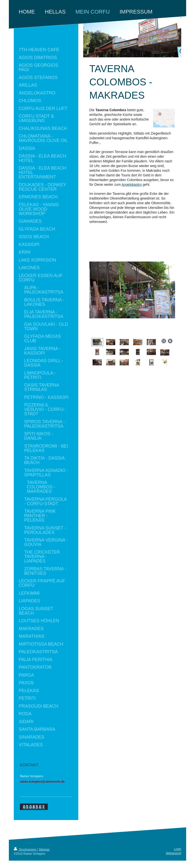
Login (178, 849)
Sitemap (44, 850)
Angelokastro (132, 185)
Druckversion (25, 850)
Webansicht (174, 853)
